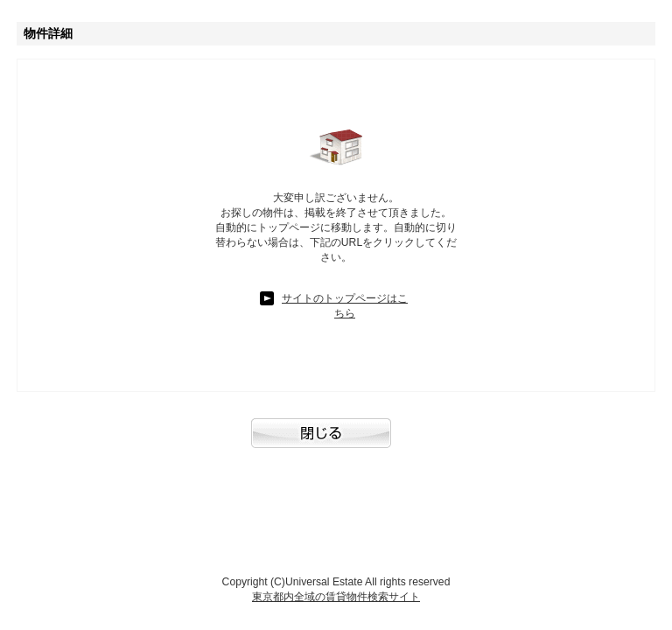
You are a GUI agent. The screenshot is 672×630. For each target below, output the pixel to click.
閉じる (336, 442)
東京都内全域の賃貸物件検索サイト (336, 597)
